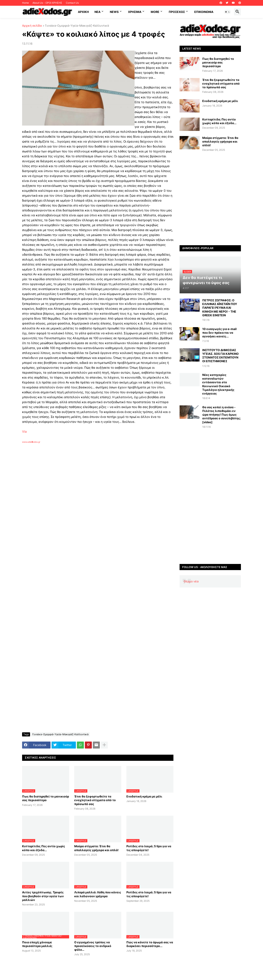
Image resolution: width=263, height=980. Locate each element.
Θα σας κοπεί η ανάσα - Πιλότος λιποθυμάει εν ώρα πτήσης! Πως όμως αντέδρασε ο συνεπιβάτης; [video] (221, 415)
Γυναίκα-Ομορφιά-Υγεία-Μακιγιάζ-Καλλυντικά (77, 26)
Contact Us (72, 3)
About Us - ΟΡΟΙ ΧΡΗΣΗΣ (47, 3)
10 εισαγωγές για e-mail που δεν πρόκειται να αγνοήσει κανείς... (219, 333)
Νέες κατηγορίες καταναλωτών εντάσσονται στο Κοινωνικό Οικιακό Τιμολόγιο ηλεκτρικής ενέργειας (218, 384)
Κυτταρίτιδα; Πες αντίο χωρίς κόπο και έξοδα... (44, 848)
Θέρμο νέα (191, 581)
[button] (227, 12)
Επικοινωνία (204, 12)
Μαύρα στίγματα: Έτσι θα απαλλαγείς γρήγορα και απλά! (96, 848)
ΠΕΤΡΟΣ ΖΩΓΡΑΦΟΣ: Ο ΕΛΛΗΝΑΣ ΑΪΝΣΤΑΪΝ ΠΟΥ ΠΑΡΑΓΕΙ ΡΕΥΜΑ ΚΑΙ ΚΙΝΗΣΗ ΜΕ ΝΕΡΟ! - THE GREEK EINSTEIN (220, 308)
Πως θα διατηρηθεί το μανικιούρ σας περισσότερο (46, 798)
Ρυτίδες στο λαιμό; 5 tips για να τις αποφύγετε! (149, 848)
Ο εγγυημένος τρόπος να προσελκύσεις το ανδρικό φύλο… (93, 946)
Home (25, 3)
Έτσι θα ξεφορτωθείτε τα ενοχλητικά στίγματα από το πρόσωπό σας (95, 800)
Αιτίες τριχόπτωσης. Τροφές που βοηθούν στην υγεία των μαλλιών (43, 896)
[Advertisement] (88, 491)
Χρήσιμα (135, 12)
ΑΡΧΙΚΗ (83, 12)
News (114, 12)
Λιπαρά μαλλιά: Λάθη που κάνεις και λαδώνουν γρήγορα (98, 894)
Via (24, 432)
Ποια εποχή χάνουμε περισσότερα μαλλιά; (37, 944)
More (155, 12)
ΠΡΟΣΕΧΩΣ (177, 12)
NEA (97, 12)
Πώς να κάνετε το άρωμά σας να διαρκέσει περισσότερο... (150, 944)
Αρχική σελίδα (32, 26)
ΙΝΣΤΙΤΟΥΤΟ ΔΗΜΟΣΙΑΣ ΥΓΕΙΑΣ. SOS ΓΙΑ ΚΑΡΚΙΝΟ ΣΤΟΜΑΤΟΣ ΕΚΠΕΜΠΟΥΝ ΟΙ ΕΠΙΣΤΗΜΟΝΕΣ (220, 356)
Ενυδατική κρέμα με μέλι (144, 796)
